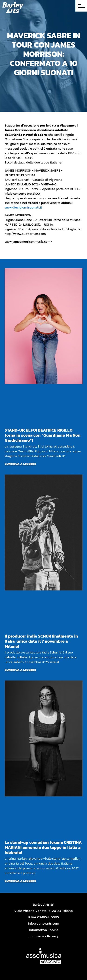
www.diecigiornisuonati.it (23, 207)
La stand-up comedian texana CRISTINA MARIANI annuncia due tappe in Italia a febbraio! (43, 847)
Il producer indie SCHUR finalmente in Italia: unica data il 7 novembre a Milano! (41, 641)
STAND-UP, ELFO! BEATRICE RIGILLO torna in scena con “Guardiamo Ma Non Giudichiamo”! (43, 435)
